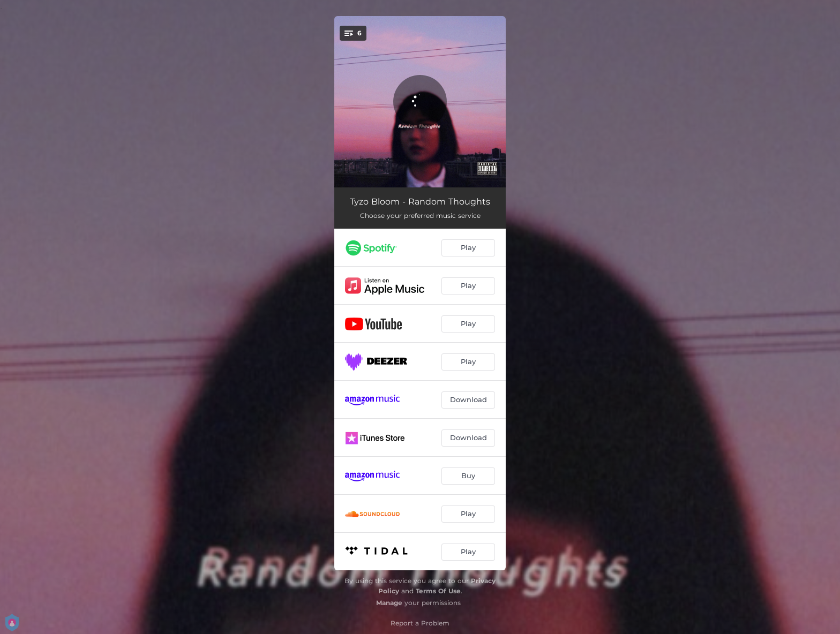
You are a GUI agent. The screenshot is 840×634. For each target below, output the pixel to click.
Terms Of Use (438, 591)
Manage (389, 603)
